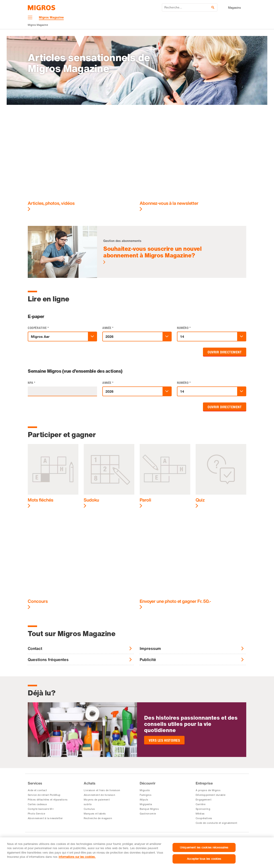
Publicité (148, 659)
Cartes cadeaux (37, 804)
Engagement (204, 800)
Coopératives (204, 818)
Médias (200, 814)
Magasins (234, 8)
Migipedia (146, 804)
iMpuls (144, 800)
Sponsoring (203, 809)
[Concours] (81, 563)
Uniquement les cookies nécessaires (204, 847)
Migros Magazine (38, 25)
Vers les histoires (164, 740)
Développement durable (210, 795)
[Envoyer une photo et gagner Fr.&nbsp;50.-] (193, 563)
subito (88, 804)
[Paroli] (165, 476)
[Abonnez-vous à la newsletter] (193, 165)
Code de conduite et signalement (216, 823)
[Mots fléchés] (53, 476)
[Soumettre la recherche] (213, 7)
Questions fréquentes (48, 659)
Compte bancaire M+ (41, 809)
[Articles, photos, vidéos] (81, 165)
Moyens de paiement (97, 800)
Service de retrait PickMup (44, 795)
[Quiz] (221, 476)
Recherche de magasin (98, 818)
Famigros (146, 795)
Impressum (150, 648)
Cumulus (89, 809)
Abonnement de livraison (99, 795)
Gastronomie (148, 814)
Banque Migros (149, 809)
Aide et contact (37, 790)
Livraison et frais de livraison (102, 790)
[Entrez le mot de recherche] (190, 7)
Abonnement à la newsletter (45, 818)
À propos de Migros (208, 790)
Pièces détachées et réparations (48, 800)
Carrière (201, 804)
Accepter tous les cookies (204, 859)
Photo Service (36, 814)
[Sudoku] (109, 476)
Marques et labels (95, 814)
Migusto (145, 790)
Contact (35, 648)
